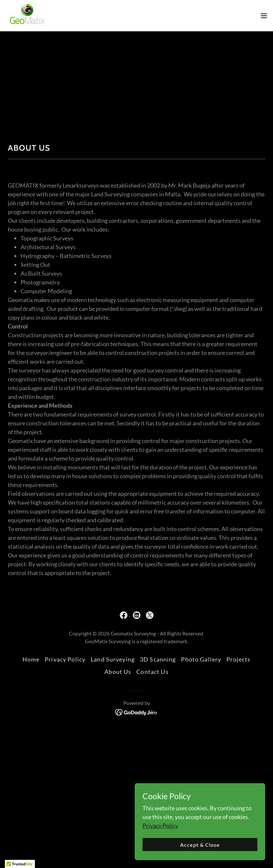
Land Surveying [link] (113, 659)
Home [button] (31, 659)
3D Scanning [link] (158, 659)
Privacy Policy (160, 826)
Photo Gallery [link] (201, 659)
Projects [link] (238, 659)
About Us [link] (118, 672)
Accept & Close (200, 845)
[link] (27, 16)
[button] (264, 16)
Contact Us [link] (152, 672)
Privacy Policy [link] (65, 659)
